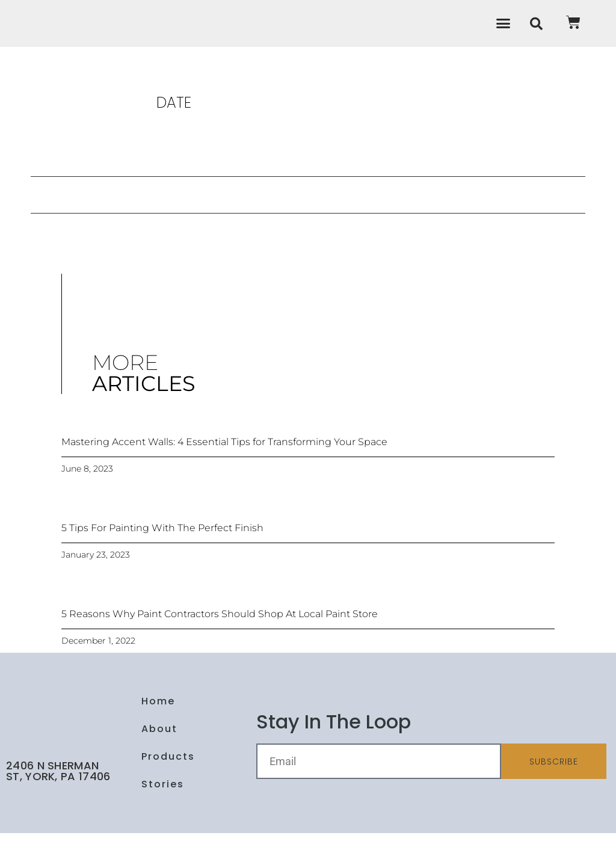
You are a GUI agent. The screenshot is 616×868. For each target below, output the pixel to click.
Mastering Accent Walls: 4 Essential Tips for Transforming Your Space (224, 477)
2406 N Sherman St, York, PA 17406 (58, 806)
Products (168, 791)
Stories (163, 819)
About (159, 764)
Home (158, 736)
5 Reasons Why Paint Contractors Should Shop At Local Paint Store (220, 649)
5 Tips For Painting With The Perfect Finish (162, 563)
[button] (504, 41)
